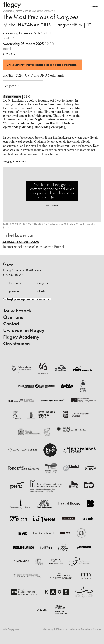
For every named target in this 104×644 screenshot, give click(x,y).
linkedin (41, 291)
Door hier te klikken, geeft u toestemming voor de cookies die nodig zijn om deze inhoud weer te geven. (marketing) (52, 191)
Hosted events (43, 11)
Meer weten (52, 206)
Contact (11, 324)
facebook (15, 283)
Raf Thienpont (60, 629)
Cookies (97, 629)
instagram (42, 283)
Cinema (9, 11)
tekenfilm (23, 11)
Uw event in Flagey (24, 330)
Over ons (13, 317)
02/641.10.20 (13, 275)
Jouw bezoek (17, 311)
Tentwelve (85, 629)
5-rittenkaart (12, 97)
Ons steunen (17, 344)
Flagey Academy (21, 337)
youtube (14, 291)
